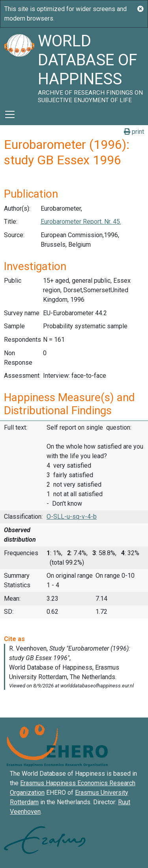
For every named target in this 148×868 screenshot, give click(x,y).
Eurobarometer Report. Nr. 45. (81, 222)
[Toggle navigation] (10, 114)
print (134, 132)
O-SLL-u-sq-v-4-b (72, 517)
